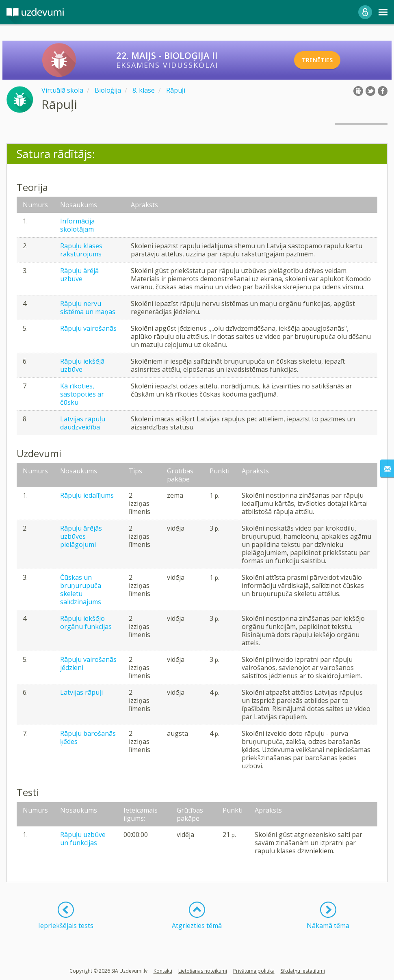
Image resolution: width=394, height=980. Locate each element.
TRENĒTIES (327, 60)
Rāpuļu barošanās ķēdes (88, 737)
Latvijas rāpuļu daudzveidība (83, 423)
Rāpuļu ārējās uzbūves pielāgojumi (81, 536)
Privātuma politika (254, 971)
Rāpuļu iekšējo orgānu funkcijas (86, 622)
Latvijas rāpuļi (81, 692)
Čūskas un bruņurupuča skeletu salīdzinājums (81, 590)
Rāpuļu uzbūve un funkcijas (83, 839)
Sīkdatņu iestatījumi (303, 971)
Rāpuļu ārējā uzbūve (79, 275)
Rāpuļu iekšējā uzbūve (82, 365)
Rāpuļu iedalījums (87, 495)
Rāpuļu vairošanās (88, 328)
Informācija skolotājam (77, 225)
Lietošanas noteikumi (203, 971)
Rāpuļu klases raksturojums (81, 250)
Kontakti (163, 971)
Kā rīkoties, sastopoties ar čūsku (82, 394)
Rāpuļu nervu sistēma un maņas (88, 308)
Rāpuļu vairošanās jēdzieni (88, 663)
